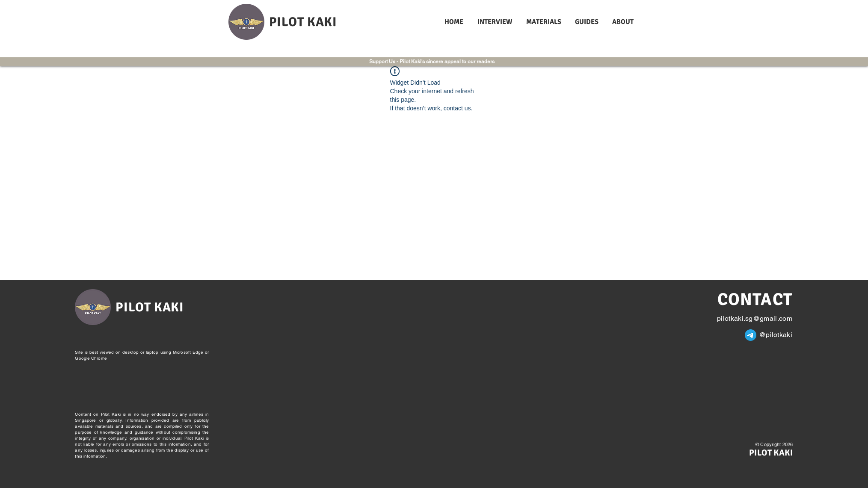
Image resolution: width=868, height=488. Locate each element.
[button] (495, 22)
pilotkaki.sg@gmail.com (755, 318)
